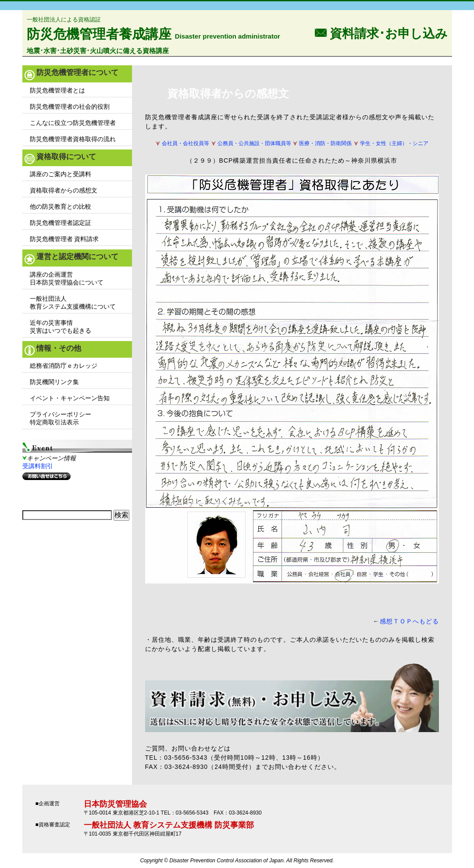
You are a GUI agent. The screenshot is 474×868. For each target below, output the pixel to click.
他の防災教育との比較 (61, 206)
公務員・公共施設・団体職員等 (254, 143)
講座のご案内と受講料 (61, 174)
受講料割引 (38, 466)
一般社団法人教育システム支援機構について (73, 302)
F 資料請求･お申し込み (381, 33)
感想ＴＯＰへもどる (409, 621)
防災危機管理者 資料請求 (64, 239)
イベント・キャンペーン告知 (70, 398)
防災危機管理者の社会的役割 (70, 107)
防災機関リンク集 (54, 382)
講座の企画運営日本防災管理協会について (67, 278)
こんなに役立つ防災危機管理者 (73, 123)
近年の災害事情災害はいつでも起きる (61, 327)
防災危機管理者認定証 (61, 223)
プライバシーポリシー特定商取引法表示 (61, 418)
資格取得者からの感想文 (64, 190)
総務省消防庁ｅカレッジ (64, 366)
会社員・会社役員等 (185, 143)
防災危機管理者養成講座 (99, 34)
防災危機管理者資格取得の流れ (73, 139)
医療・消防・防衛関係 (325, 143)
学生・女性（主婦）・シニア (394, 143)
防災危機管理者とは (57, 90)
